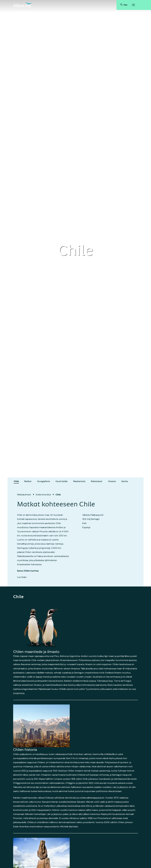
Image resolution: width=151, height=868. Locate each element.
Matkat (28, 481)
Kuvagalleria (44, 481)
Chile (16, 481)
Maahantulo (79, 481)
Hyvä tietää (62, 481)
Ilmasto (112, 481)
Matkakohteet (24, 495)
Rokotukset (97, 481)
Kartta (125, 481)
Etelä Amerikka (43, 495)
